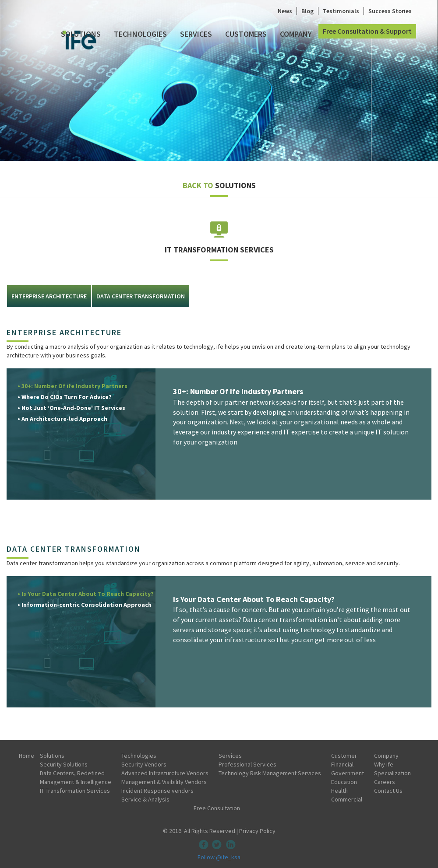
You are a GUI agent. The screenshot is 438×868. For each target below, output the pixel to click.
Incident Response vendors (157, 791)
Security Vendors (144, 764)
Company (296, 34)
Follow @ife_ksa (219, 857)
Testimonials (341, 11)
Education (344, 782)
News (285, 11)
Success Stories (390, 11)
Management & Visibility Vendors (164, 782)
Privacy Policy (257, 831)
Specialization (392, 773)
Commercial (347, 799)
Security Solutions (64, 764)
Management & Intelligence (76, 782)
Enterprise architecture (49, 296)
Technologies (140, 34)
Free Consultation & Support (367, 31)
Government (348, 773)
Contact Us (388, 791)
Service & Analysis (145, 799)
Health (339, 791)
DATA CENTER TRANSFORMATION (141, 296)
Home (26, 756)
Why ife (384, 764)
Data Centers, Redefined (72, 773)
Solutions (81, 34)
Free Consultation (217, 808)
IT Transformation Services (75, 791)
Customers (246, 34)
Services (196, 34)
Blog (307, 11)
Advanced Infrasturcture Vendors (165, 773)
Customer (344, 756)
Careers (385, 782)
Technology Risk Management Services (270, 773)
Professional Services (247, 764)
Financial (342, 764)
